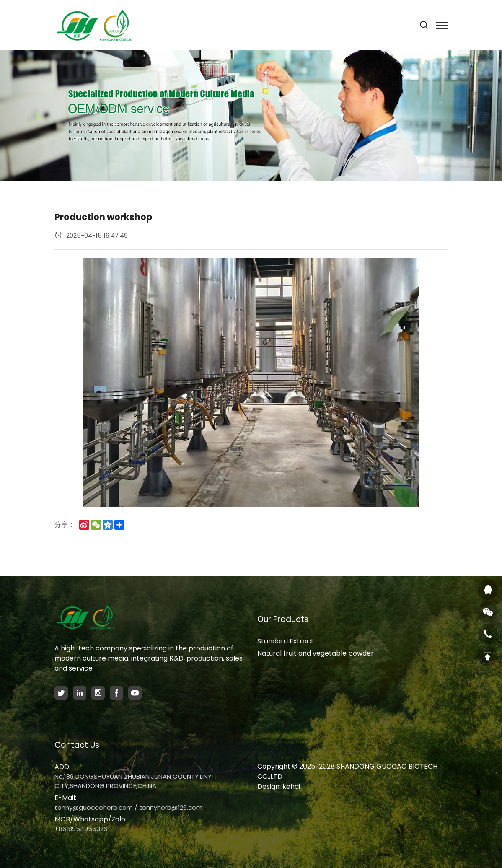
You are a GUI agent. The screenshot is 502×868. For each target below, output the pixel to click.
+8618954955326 (81, 829)
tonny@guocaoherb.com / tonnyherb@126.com (128, 807)
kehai (291, 786)
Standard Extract (286, 641)
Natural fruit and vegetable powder (316, 653)
